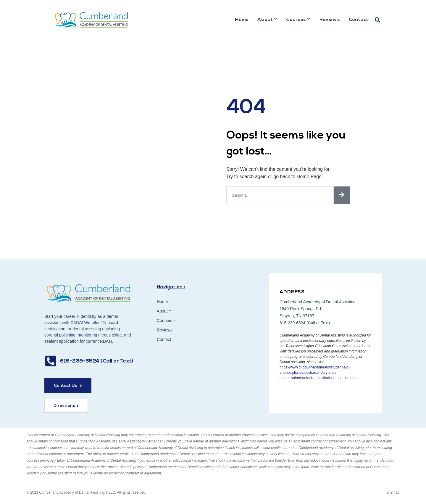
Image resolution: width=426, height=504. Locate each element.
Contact (359, 20)
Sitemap (393, 492)
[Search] (342, 195)
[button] (377, 20)
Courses (298, 19)
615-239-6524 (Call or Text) (97, 361)
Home (242, 20)
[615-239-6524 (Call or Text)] (50, 361)
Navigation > (171, 287)
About (267, 19)
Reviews (330, 20)
